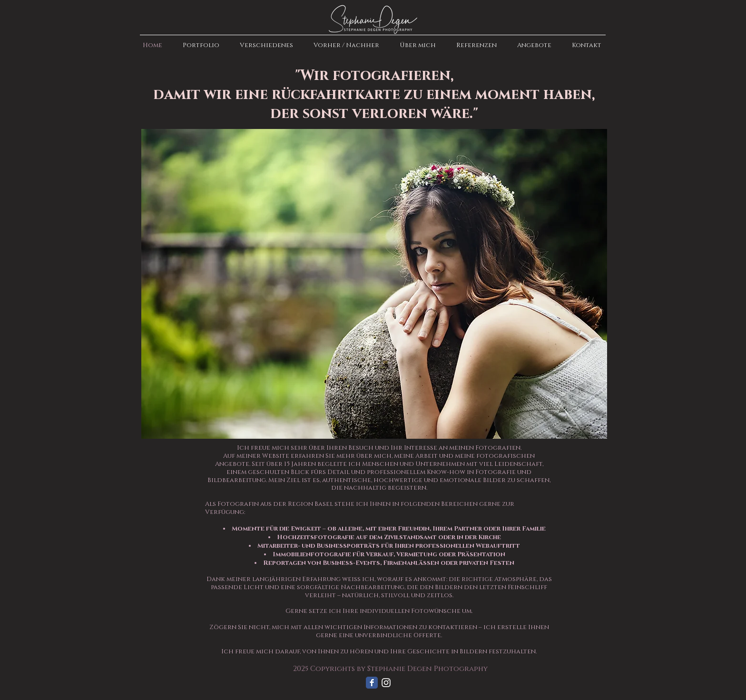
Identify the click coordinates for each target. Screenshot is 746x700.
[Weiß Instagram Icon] (386, 683)
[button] (199, 45)
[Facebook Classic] (372, 683)
